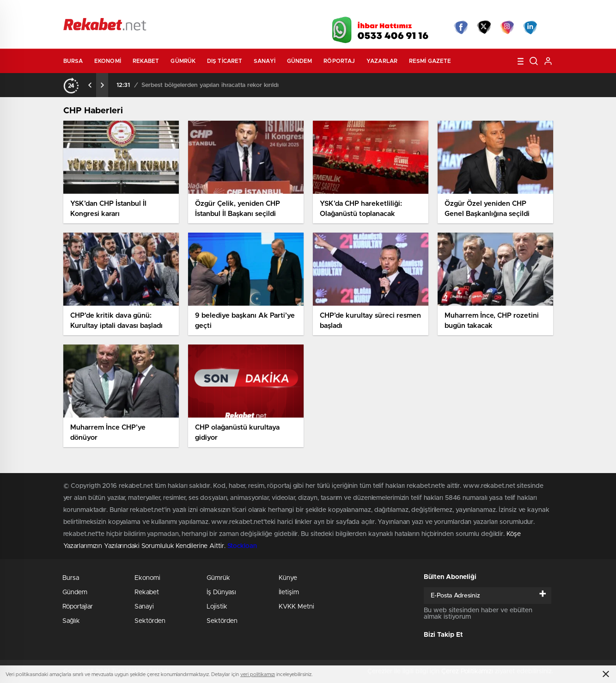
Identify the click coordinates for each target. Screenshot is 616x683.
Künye (288, 578)
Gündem (300, 61)
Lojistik (217, 607)
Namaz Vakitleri (522, 10)
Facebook (461, 27)
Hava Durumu (358, 10)
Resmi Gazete (430, 61)
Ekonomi (108, 61)
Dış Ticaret (225, 61)
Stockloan (242, 546)
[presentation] (90, 85)
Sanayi (265, 61)
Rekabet (146, 61)
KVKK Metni (296, 607)
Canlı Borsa (412, 10)
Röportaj (339, 61)
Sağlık (71, 621)
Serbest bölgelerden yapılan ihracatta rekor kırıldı (210, 85)
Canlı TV (305, 10)
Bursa (73, 61)
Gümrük (183, 61)
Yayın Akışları (466, 10)
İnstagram (507, 27)
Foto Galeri (203, 10)
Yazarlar (382, 61)
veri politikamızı (258, 674)
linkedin (530, 27)
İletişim (289, 592)
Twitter (484, 27)
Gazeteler (149, 10)
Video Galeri (254, 10)
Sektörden (150, 621)
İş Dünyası (221, 592)
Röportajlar (78, 607)
